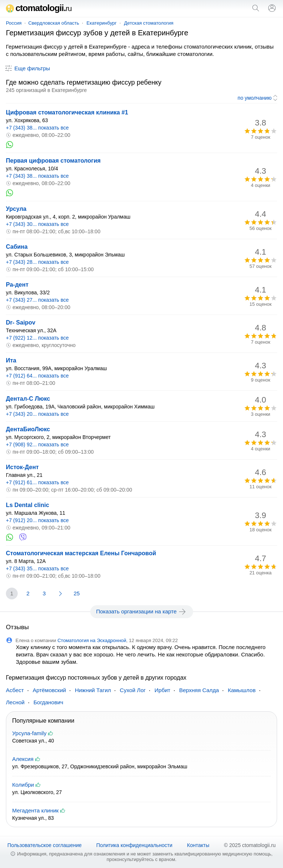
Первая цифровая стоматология (53, 161)
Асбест (15, 690)
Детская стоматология (149, 23)
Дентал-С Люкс (28, 399)
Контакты (198, 845)
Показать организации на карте (142, 612)
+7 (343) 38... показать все (37, 128)
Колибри (23, 785)
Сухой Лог (133, 690)
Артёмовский (50, 690)
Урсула (16, 209)
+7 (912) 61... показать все (37, 482)
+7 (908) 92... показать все (37, 444)
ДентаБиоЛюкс (28, 429)
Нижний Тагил (93, 690)
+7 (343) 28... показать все (37, 262)
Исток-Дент (22, 467)
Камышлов (242, 690)
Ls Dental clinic (27, 505)
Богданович (48, 702)
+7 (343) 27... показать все (37, 300)
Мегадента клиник (35, 810)
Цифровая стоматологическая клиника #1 (67, 112)
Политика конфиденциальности (134, 845)
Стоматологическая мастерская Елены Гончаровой (81, 553)
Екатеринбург (102, 23)
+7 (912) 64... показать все (37, 376)
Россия (14, 23)
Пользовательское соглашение (45, 845)
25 (77, 593)
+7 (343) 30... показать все (37, 224)
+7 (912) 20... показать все (37, 520)
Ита (11, 360)
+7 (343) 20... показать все (37, 414)
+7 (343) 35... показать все (37, 568)
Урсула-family (29, 733)
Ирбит (162, 690)
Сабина (17, 247)
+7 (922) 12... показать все (37, 338)
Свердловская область (54, 23)
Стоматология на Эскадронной (92, 640)
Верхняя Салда (199, 690)
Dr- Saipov (21, 323)
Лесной (15, 702)
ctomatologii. (39, 8)
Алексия (23, 759)
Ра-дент (17, 285)
